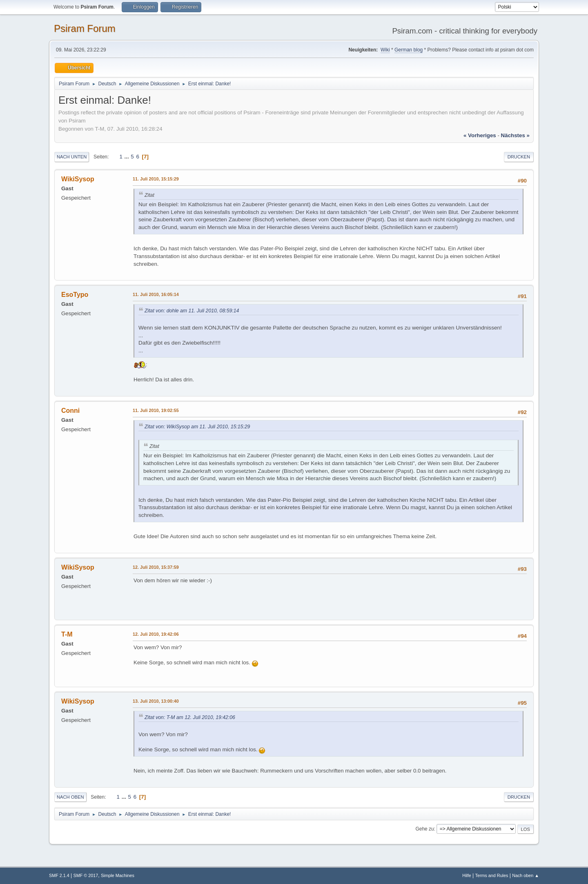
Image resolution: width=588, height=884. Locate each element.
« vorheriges (480, 135)
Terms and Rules (492, 875)
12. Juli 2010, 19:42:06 (156, 634)
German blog (409, 50)
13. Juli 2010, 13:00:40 (156, 701)
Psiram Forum (85, 28)
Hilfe (467, 875)
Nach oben (70, 797)
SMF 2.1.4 (59, 875)
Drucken (519, 157)
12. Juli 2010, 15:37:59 (156, 567)
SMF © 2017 (86, 875)
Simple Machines (118, 875)
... (128, 157)
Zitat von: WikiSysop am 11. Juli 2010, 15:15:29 (197, 427)
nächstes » (515, 135)
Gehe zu (424, 829)
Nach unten (72, 157)
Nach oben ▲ (526, 875)
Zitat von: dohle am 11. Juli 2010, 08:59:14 (192, 311)
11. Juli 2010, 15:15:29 (156, 179)
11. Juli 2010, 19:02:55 (156, 410)
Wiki (385, 50)
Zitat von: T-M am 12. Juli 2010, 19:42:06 (190, 717)
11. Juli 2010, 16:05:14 (156, 294)
